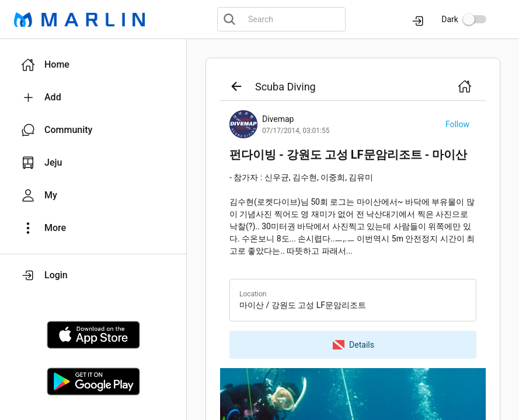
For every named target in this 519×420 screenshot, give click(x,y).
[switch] (475, 19)
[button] (93, 65)
